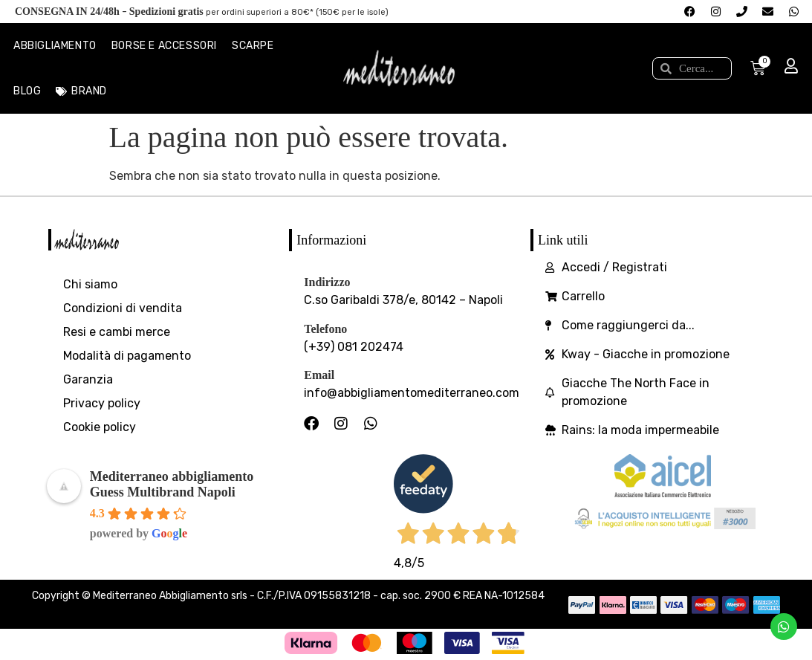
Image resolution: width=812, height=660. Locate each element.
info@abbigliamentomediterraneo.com (412, 393)
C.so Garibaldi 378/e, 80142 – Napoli (403, 300)
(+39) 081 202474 (354, 347)
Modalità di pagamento (127, 356)
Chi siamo (90, 284)
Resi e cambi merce (117, 332)
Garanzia (88, 379)
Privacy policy (102, 403)
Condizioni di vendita (123, 308)
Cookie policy (100, 427)
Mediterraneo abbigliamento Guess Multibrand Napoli (172, 484)
